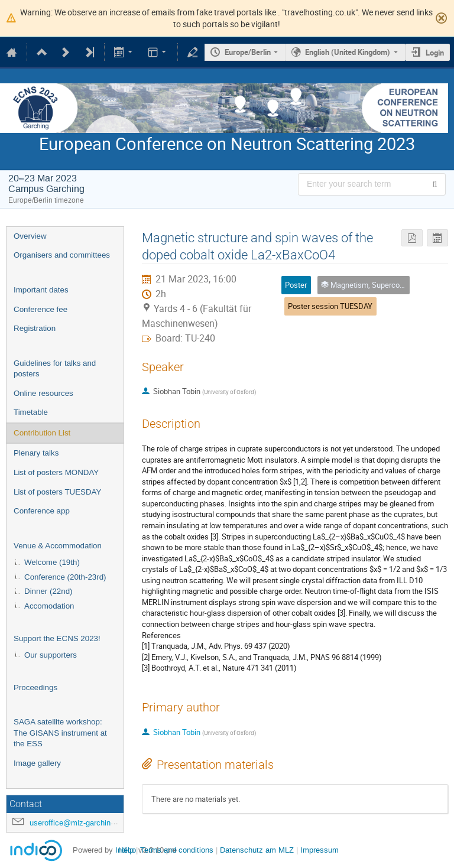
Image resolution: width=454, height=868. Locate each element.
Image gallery (37, 763)
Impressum (320, 850)
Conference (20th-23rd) (65, 577)
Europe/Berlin (248, 52)
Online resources (43, 393)
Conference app (42, 511)
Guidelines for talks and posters (55, 369)
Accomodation (49, 606)
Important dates (41, 290)
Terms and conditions (177, 850)
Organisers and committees (62, 255)
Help (126, 850)
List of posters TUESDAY (57, 492)
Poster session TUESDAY (330, 306)
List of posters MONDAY (56, 472)
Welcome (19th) (52, 562)
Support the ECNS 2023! (57, 638)
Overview (30, 236)
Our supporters (51, 655)
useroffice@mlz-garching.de (77, 823)
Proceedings (35, 687)
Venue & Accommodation (58, 546)
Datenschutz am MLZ (257, 850)
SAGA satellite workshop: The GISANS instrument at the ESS (60, 733)
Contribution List (42, 433)
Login (435, 53)
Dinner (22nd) (48, 591)
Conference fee (40, 309)
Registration (35, 328)
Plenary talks (36, 453)
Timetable (31, 412)
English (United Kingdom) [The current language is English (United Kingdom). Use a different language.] (348, 52)
